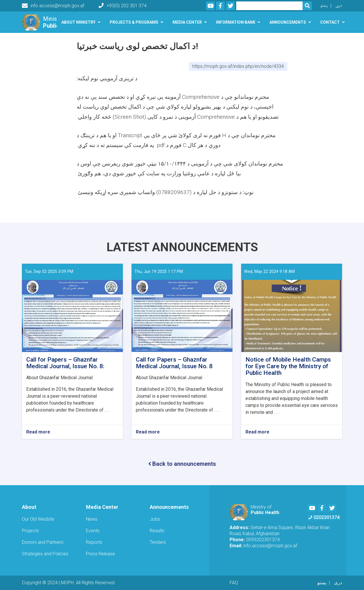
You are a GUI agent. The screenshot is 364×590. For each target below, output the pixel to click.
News (92, 519)
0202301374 (324, 517)
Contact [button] (330, 22)
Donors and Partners (43, 542)
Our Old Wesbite (38, 519)
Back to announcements (182, 464)
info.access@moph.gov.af (53, 6)
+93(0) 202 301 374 (123, 6)
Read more (38, 432)
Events (93, 531)
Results (157, 531)
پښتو (324, 6)
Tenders (158, 542)
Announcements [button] (288, 22)
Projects (30, 531)
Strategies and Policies (45, 554)
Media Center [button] (187, 22)
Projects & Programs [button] (134, 22)
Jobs (155, 519)
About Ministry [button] (78, 22)
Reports (94, 542)
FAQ (234, 583)
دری (339, 6)
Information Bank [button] (236, 22)
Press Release (101, 554)
